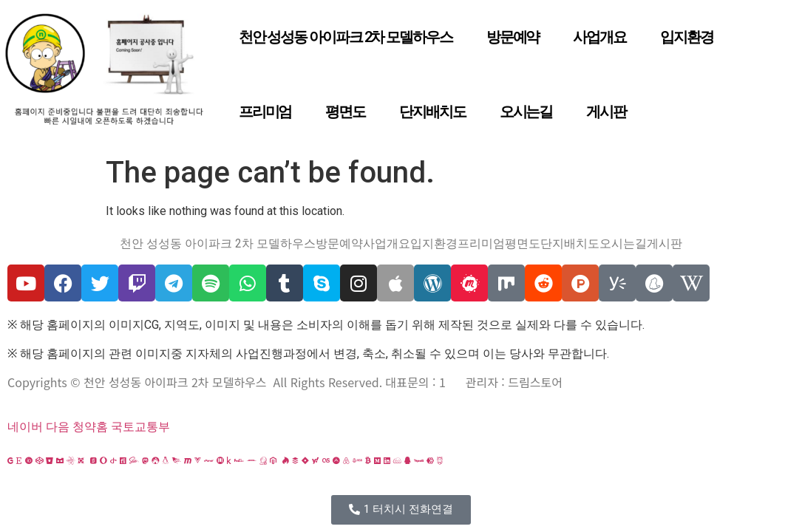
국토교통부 (140, 427)
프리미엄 (265, 112)
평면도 (345, 112)
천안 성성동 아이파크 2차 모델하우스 (346, 37)
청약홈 (90, 427)
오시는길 (526, 112)
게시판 (606, 112)
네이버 (25, 427)
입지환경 (687, 37)
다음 (58, 427)
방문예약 (513, 37)
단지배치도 (432, 112)
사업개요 (599, 37)
